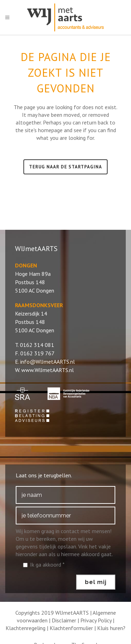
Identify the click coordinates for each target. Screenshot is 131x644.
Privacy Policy (96, 620)
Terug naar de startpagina (65, 167)
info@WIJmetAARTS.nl (48, 362)
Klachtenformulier (71, 628)
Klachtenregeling (26, 628)
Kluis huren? (111, 628)
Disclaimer (64, 620)
